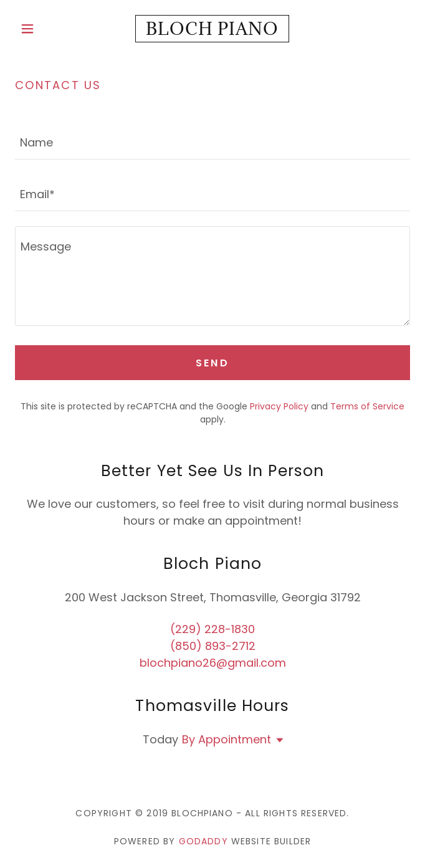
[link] (212, 29)
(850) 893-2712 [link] (213, 646)
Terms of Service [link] (367, 406)
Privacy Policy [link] (279, 406)
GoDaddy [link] (203, 841)
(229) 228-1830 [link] (212, 629)
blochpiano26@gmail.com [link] (213, 663)
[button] (45, 29)
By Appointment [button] (227, 739)
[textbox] (212, 141)
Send (213, 363)
